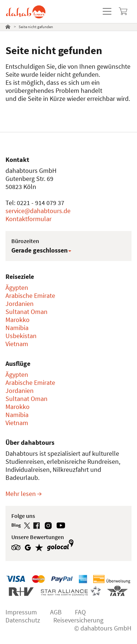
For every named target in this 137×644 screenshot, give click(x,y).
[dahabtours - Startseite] (26, 9)
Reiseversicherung (78, 620)
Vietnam (17, 344)
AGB (56, 612)
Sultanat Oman (26, 312)
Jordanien (20, 304)
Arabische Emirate (30, 296)
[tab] (9, 27)
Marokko (18, 320)
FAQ (80, 612)
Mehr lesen (24, 494)
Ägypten (17, 287)
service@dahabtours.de (38, 211)
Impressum (21, 612)
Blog (17, 525)
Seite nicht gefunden (36, 27)
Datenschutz (23, 620)
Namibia (17, 328)
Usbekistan (21, 336)
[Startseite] (8, 27)
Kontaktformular (28, 219)
